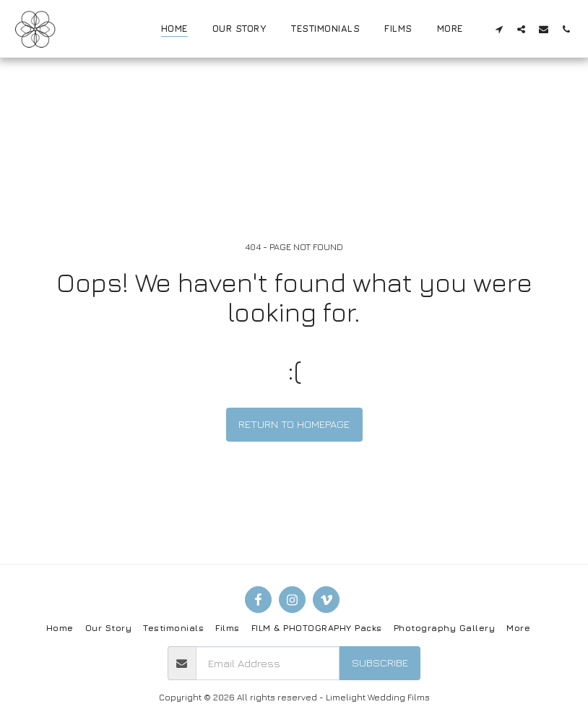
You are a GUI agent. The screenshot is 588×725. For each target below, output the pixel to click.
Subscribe (380, 662)
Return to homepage (294, 424)
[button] (499, 29)
